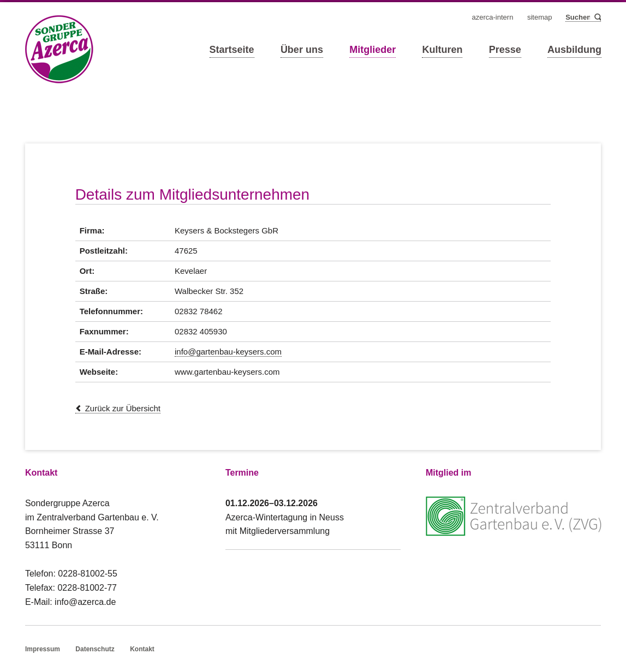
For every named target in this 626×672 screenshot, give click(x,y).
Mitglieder (372, 50)
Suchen (597, 18)
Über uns (302, 50)
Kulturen (442, 50)
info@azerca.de (85, 602)
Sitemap (540, 17)
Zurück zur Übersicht (123, 408)
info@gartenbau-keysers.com (228, 352)
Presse (505, 50)
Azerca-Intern (493, 17)
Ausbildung (574, 50)
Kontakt (142, 649)
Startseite (232, 50)
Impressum (43, 649)
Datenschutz (95, 649)
